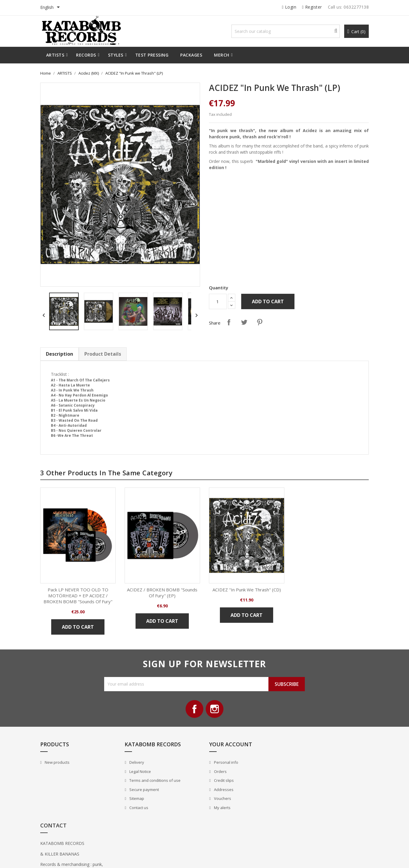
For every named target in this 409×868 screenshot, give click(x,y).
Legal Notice (140, 771)
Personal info (225, 763)
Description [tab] (59, 354)
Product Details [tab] (103, 354)
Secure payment (144, 790)
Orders (220, 771)
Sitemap (136, 799)
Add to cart (268, 301)
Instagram (215, 709)
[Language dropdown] (51, 8)
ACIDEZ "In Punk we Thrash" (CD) (247, 590)
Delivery (136, 763)
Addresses (223, 790)
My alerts (222, 808)
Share (229, 322)
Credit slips (223, 781)
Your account (230, 745)
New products (57, 763)
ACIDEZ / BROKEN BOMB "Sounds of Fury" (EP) (162, 593)
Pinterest (260, 322)
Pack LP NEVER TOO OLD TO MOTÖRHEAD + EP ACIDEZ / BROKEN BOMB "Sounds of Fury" (78, 596)
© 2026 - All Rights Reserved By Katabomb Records (86, 857)
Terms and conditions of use (154, 781)
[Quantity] (218, 301)
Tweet (244, 322)
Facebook (194, 709)
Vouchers (222, 799)
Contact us (138, 808)
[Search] (285, 31)
